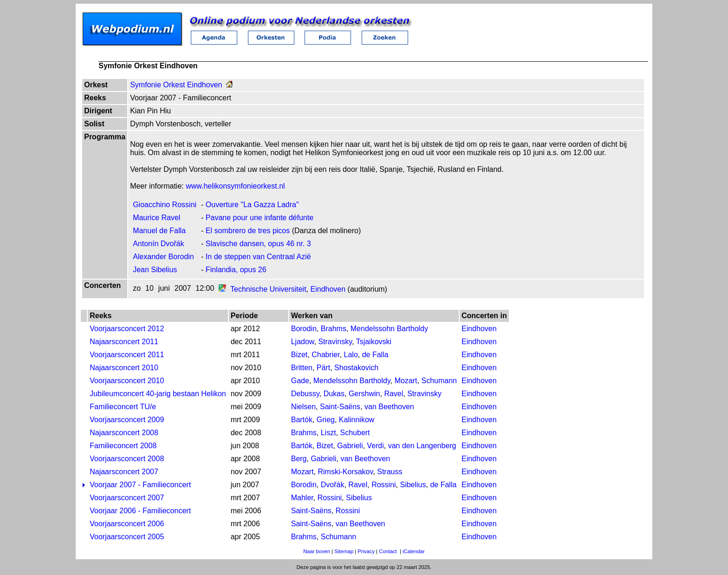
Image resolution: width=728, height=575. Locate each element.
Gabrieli (350, 446)
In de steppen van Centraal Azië (258, 257)
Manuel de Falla (159, 231)
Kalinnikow (357, 420)
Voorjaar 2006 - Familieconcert (140, 511)
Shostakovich (356, 368)
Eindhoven (328, 289)
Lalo (351, 355)
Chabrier (325, 355)
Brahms (334, 329)
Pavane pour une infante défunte (260, 218)
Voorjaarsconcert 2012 (127, 329)
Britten (302, 368)
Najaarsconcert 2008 (124, 433)
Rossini (383, 485)
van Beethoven (389, 407)
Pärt (323, 368)
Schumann (439, 381)
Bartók (302, 420)
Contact (388, 551)
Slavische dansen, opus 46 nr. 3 (258, 244)
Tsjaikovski (374, 342)
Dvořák (333, 485)
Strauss (390, 472)
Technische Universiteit (268, 289)
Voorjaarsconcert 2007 (127, 498)
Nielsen (303, 407)
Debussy (305, 394)
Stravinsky (335, 342)
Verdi (375, 446)
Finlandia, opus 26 (236, 270)
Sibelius (413, 485)
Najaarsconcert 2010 (124, 368)
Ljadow (303, 342)
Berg (299, 459)
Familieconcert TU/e (123, 407)
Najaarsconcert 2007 (124, 472)
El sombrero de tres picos (248, 231)
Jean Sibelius (155, 270)
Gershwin (364, 394)
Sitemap (344, 551)
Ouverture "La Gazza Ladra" (252, 205)
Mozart (406, 381)
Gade (300, 381)
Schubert (355, 433)
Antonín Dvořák (158, 244)
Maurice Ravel (156, 218)
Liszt (328, 433)
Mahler (302, 498)
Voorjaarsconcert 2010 (127, 381)
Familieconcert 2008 (123, 446)
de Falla (375, 355)
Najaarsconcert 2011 (124, 342)
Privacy (366, 551)
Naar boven (317, 551)
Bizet (299, 355)
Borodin (304, 329)
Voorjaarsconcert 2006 (127, 524)
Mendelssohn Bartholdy (389, 329)
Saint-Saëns (340, 407)
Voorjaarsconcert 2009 (127, 420)
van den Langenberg (422, 446)
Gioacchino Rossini (165, 205)
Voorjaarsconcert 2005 (127, 537)
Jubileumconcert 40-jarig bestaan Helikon (158, 394)
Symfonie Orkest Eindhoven (176, 85)
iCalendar (414, 551)
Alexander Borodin (163, 257)
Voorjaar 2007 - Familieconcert (140, 485)
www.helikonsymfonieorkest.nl (235, 186)
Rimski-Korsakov (346, 472)
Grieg (326, 420)
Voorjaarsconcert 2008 (127, 459)
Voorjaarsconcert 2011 (127, 355)
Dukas (334, 394)
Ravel (393, 394)
